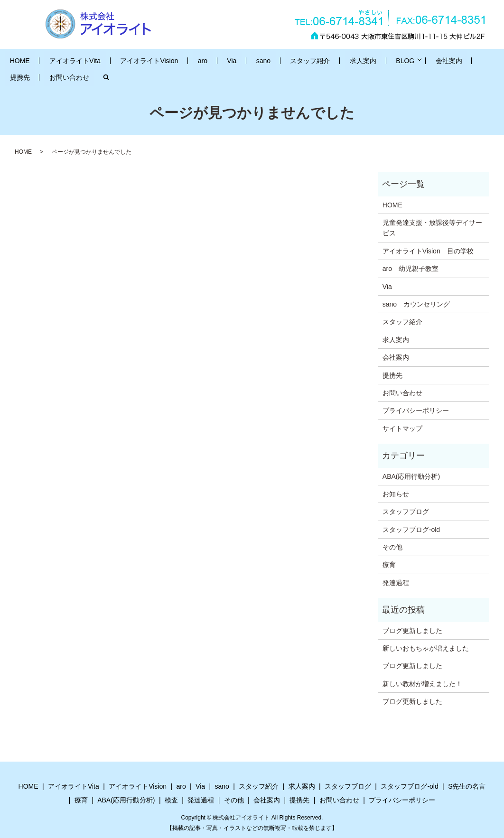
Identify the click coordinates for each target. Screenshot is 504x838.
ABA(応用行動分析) (411, 462)
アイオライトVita (78, 63)
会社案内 (374, 63)
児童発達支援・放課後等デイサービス (432, 214)
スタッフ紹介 (262, 63)
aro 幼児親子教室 (411, 254)
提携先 (407, 63)
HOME (34, 63)
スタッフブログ (406, 497)
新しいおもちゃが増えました (426, 634)
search (478, 63)
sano (225, 63)
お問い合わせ (446, 63)
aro (185, 63)
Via (204, 63)
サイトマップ (402, 414)
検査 (171, 785)
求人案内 (304, 63)
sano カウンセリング (416, 290)
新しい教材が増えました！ (422, 669)
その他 (392, 533)
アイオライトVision (142, 63)
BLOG (336, 63)
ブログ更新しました (412, 616)
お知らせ (396, 479)
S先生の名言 (467, 772)
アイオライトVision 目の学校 (428, 236)
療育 (389, 550)
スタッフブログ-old (411, 515)
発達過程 (396, 568)
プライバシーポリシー (416, 396)
